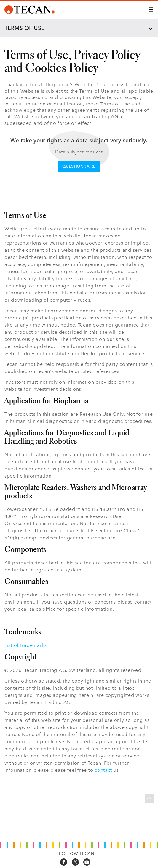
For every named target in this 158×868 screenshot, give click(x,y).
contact (103, 770)
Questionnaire (79, 166)
